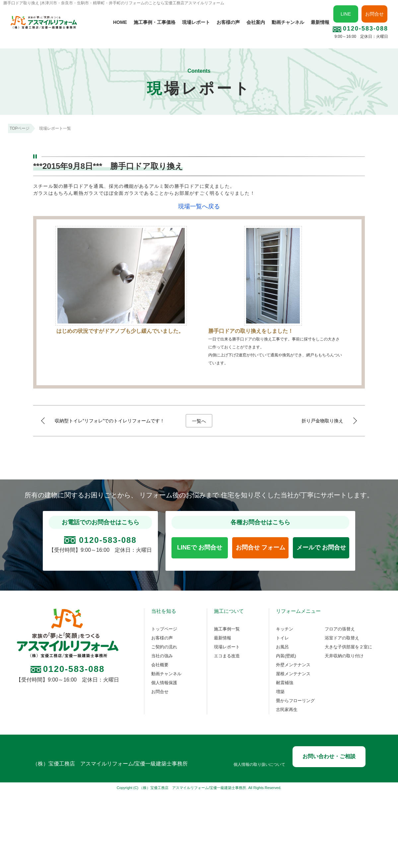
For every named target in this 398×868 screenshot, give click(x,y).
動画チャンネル (288, 22)
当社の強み (162, 656)
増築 (280, 692)
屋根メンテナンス (293, 674)
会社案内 (256, 22)
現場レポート (196, 22)
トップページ (164, 629)
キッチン (285, 629)
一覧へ (199, 421)
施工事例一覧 (227, 629)
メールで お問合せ (321, 547)
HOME (120, 22)
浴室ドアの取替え (342, 638)
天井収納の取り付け (344, 656)
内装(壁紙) (286, 656)
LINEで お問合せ (200, 547)
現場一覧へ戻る (199, 206)
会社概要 (160, 665)
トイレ (282, 638)
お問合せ (374, 14)
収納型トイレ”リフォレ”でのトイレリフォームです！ (110, 421)
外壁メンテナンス (293, 665)
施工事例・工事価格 (155, 22)
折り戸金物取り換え (322, 421)
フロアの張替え (340, 629)
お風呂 (282, 647)
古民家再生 (287, 710)
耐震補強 (285, 683)
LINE (346, 14)
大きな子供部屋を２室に (348, 647)
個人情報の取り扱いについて (259, 765)
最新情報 (320, 22)
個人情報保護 (164, 683)
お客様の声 (228, 22)
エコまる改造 (227, 656)
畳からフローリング (295, 701)
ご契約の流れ (164, 647)
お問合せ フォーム (261, 547)
